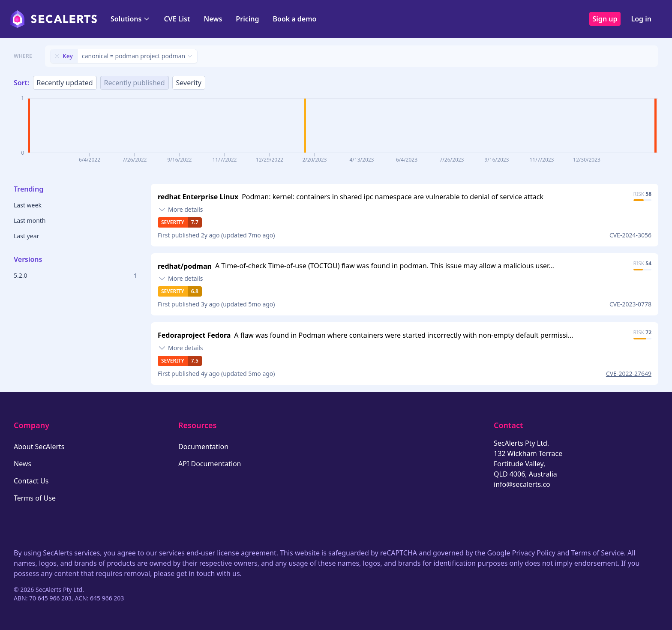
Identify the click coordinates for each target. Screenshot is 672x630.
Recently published (135, 83)
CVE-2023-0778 (630, 304)
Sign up (605, 19)
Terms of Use (35, 498)
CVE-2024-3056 (630, 235)
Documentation (203, 447)
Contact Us (31, 481)
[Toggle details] (180, 210)
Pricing (247, 19)
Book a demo (294, 19)
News (213, 19)
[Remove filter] (57, 56)
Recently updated (65, 83)
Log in (641, 19)
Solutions (130, 19)
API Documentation (210, 464)
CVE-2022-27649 (629, 373)
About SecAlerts (39, 447)
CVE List (177, 19)
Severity (189, 83)
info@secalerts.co (522, 484)
